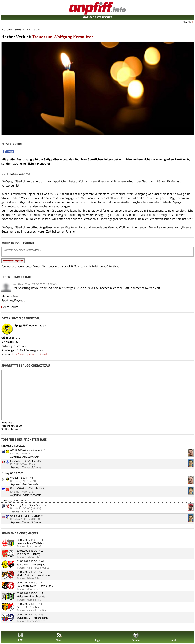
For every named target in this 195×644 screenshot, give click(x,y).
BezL (42, 561)
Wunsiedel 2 (23, 618)
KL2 (41, 550)
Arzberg (36, 554)
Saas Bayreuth (38, 505)
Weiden (14, 478)
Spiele (136, 637)
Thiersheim (23, 554)
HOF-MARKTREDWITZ (97, 17)
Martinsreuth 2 (37, 450)
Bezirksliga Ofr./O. (20, 508)
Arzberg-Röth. (40, 618)
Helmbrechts (24, 543)
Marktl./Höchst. (25, 575)
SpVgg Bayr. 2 (24, 564)
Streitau (34, 607)
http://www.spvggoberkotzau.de (30, 354)
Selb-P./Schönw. (34, 516)
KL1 (41, 540)
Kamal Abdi (28, 511)
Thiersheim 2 (37, 488)
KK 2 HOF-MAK (19, 453)
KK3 (41, 614)
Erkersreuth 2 (46, 586)
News (59, 637)
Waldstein (39, 543)
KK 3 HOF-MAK (19, 491)
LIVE (21, 637)
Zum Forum (11, 307)
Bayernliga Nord (19, 481)
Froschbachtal (38, 596)
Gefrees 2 (22, 607)
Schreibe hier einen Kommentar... (97, 252)
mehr (174, 637)
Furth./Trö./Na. (19, 488)
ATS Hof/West (18, 450)
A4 (40, 572)
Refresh (186, 22)
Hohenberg (16, 461)
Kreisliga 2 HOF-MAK (22, 519)
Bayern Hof (27, 478)
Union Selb (16, 516)
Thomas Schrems (31, 467)
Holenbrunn (43, 575)
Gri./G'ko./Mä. (33, 461)
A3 (40, 604)
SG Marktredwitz (26, 586)
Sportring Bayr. (19, 505)
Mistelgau (40, 564)
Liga (97, 637)
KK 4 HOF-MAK (19, 464)
